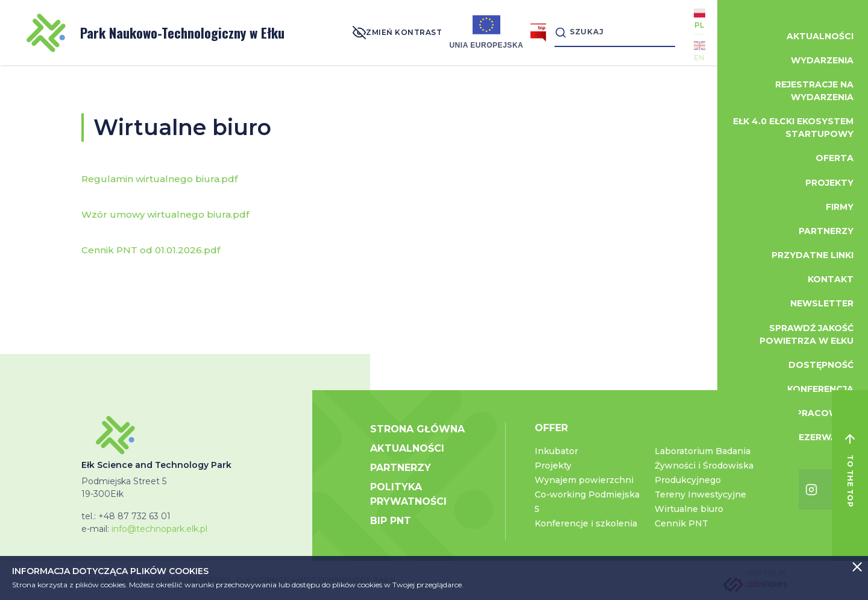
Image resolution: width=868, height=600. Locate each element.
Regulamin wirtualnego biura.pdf (159, 179)
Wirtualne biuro (689, 509)
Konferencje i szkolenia (586, 523)
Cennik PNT (681, 523)
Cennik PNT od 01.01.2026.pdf (151, 250)
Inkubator (556, 451)
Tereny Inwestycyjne (700, 494)
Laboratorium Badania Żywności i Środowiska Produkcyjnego (704, 466)
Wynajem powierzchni (584, 480)
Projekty (553, 466)
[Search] (615, 32)
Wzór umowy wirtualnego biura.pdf (165, 214)
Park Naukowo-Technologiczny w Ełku (156, 33)
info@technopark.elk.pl (159, 529)
